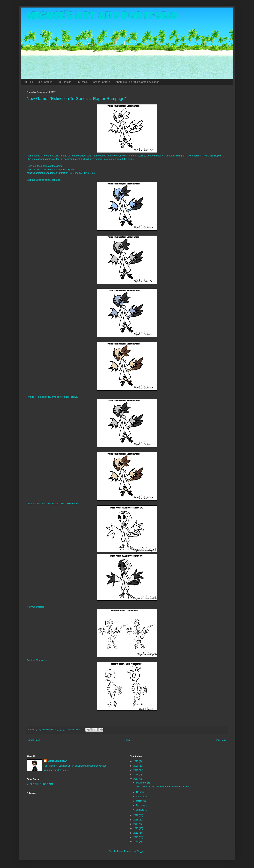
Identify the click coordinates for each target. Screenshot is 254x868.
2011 (136, 837)
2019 (136, 770)
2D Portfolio (64, 82)
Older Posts (221, 740)
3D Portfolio (45, 82)
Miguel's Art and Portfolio (102, 17)
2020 (136, 766)
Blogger (140, 851)
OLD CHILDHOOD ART (41, 784)
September (142, 797)
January (140, 810)
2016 (136, 815)
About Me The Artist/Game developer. (137, 82)
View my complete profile (56, 770)
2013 (136, 828)
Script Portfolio (102, 82)
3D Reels (82, 82)
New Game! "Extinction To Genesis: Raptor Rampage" (76, 99)
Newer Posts (34, 740)
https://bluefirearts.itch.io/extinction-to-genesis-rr (53, 170)
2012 (136, 833)
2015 (136, 820)
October (140, 792)
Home (128, 740)
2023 (136, 761)
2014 (136, 824)
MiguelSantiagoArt (57, 761)
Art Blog (28, 82)
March (139, 801)
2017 (136, 779)
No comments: (75, 730)
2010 (136, 842)
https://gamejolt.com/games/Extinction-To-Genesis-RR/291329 (61, 173)
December (142, 783)
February (141, 805)
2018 (136, 775)
